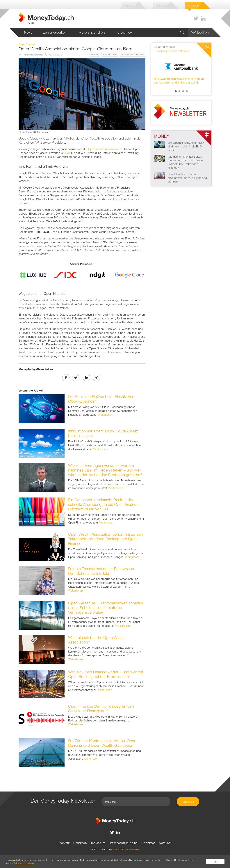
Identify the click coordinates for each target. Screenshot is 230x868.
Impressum (98, 843)
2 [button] (179, 91)
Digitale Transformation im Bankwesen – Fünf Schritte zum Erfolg (103, 571)
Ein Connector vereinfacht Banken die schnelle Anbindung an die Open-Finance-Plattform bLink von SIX (104, 504)
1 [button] (176, 91)
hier (67, 153)
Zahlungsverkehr (56, 32)
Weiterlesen (105, 415)
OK (215, 862)
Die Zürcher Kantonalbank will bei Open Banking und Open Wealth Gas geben (102, 743)
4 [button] (187, 91)
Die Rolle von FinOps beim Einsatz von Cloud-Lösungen (101, 399)
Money (128, 6)
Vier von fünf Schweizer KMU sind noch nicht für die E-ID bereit (186, 146)
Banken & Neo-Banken (133, 54)
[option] (181, 65)
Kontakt (65, 843)
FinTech (95, 54)
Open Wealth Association (104, 149)
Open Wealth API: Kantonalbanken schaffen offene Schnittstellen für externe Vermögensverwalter (106, 608)
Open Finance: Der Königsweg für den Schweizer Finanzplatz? (101, 708)
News (28, 32)
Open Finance (110, 54)
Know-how (125, 32)
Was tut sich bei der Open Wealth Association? (97, 640)
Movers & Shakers (92, 32)
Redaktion (80, 843)
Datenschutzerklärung (123, 843)
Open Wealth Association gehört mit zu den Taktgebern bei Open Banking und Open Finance (106, 539)
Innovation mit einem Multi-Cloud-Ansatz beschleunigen (103, 433)
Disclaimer (148, 843)
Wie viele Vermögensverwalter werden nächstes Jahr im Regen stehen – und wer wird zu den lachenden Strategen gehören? (105, 470)
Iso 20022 (194, 6)
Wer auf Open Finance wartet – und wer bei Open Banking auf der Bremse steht (106, 674)
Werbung (165, 843)
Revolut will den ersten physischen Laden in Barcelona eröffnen (187, 178)
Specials (161, 6)
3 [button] (183, 91)
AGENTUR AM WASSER (126, 849)
